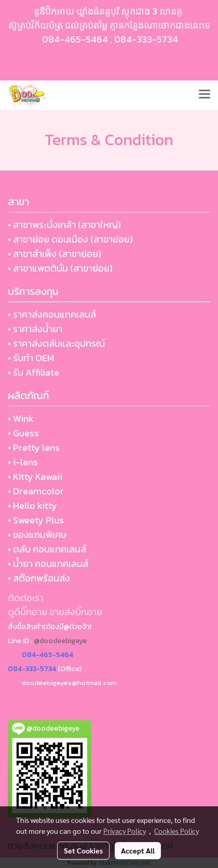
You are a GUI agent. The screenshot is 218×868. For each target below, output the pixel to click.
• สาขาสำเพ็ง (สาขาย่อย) (55, 254)
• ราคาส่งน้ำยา (35, 329)
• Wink (21, 418)
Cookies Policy (176, 831)
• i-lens (23, 462)
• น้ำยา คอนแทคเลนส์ (48, 564)
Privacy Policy (125, 831)
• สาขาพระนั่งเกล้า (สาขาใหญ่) (64, 225)
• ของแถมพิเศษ (37, 535)
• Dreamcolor (36, 491)
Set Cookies (83, 850)
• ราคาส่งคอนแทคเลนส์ (52, 314)
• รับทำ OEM (31, 358)
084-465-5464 (75, 39)
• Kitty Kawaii (35, 476)
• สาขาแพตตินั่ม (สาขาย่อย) (60, 268)
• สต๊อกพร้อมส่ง (39, 578)
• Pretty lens (34, 447)
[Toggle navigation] (205, 95)
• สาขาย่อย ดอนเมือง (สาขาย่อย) (70, 239)
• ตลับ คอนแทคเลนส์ (47, 549)
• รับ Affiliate (33, 372)
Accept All (138, 850)
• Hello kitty (32, 506)
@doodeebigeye (60, 641)
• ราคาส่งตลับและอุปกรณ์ (56, 343)
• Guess (23, 433)
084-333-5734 (146, 39)
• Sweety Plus (36, 520)
